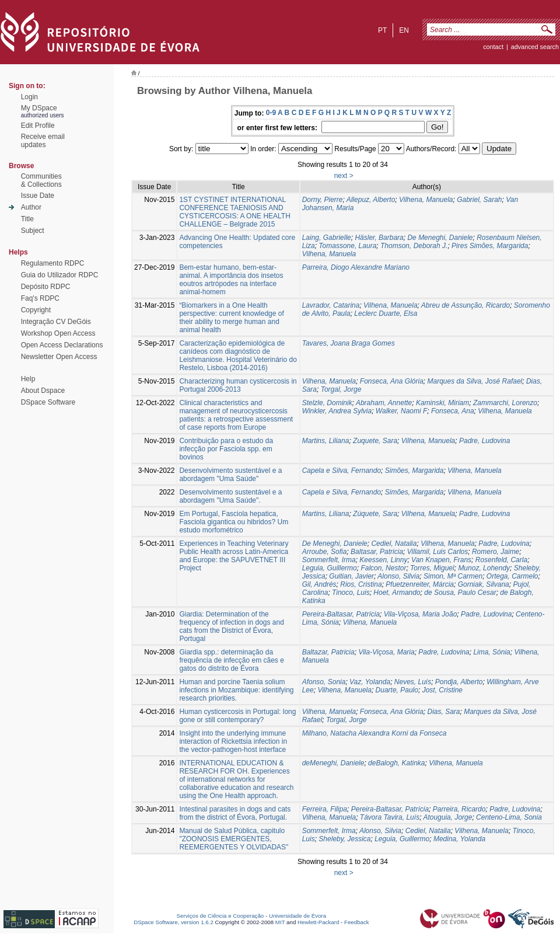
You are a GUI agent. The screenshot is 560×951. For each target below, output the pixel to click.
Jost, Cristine (442, 690)
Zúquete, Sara (375, 514)
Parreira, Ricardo (459, 809)
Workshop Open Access (58, 333)
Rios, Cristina (361, 584)
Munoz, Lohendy (484, 568)
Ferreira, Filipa (325, 809)
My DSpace (39, 108)
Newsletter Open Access (59, 357)
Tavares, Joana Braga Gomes (349, 343)
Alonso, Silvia (398, 576)
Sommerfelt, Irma (329, 560)
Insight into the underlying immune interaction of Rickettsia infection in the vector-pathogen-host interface (233, 741)
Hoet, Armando (397, 593)
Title (27, 219)
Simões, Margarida (414, 471)
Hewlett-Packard (318, 922)
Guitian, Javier (351, 576)
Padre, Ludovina (484, 441)
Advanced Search (535, 47)
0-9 (271, 113)
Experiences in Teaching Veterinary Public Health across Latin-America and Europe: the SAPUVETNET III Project (234, 556)
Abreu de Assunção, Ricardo (466, 305)
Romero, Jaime (496, 552)
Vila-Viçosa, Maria (386, 652)
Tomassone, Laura (347, 246)
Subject (33, 231)
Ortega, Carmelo (512, 576)
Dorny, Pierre (323, 200)
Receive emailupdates (43, 141)
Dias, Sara (443, 712)
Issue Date (38, 196)
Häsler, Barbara (379, 238)
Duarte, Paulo (397, 690)
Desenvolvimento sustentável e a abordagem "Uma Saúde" (230, 475)
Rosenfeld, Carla (501, 560)
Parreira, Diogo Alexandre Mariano (356, 267)
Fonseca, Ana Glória (392, 381)
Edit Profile (38, 126)
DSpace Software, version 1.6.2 (174, 922)
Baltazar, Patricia (328, 652)
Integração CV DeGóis (56, 322)
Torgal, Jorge (341, 389)
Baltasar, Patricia (377, 552)
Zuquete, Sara (375, 441)
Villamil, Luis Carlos (437, 552)
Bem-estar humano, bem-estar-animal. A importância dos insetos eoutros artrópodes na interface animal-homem (231, 280)
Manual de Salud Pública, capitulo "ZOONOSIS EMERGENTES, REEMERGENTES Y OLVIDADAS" (234, 839)
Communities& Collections (41, 180)
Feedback (357, 922)
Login (29, 97)
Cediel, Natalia (394, 544)
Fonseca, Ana (453, 411)
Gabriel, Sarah (479, 200)
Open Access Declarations (62, 345)
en (404, 30)
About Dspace (43, 391)
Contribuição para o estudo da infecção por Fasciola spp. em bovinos (226, 449)
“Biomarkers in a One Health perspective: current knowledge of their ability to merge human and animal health (231, 318)
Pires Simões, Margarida (490, 246)
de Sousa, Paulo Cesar (460, 593)
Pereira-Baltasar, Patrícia (341, 614)
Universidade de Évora (297, 916)
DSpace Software (48, 402)
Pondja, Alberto (459, 682)
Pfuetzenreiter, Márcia (420, 584)
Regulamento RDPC (53, 263)
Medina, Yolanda (459, 839)
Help (28, 379)
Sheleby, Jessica (344, 839)
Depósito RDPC (46, 287)
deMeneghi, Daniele (333, 763)
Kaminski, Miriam (442, 403)
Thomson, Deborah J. (414, 246)
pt (382, 30)
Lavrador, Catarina (331, 305)
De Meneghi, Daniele (440, 238)
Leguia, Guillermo (330, 568)
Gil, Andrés (319, 584)
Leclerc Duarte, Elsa (386, 313)
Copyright (36, 310)
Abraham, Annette (384, 403)
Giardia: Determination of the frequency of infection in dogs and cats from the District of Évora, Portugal (231, 626)
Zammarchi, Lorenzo (505, 403)
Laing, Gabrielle (327, 238)
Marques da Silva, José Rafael (475, 381)
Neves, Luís (413, 682)
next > (344, 176)
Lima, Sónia (491, 652)
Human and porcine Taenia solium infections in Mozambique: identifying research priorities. (236, 690)
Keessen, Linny (383, 560)
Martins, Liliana (326, 441)
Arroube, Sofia (325, 552)
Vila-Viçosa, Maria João (421, 614)
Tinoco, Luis (351, 593)
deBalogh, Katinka (396, 763)
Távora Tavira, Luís (390, 817)
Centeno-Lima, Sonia (509, 817)
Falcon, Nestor (383, 568)
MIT (280, 922)
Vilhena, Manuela (426, 200)
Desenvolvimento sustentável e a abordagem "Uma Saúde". (230, 496)
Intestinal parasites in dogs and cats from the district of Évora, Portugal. (235, 813)
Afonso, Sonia (324, 682)
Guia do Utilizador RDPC (60, 275)
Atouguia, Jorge (447, 817)
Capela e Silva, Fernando (342, 471)
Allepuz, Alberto (371, 200)
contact (493, 47)
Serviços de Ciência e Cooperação (220, 916)
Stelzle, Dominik (327, 403)
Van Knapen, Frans (441, 560)
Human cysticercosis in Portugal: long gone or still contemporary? (237, 716)
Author (31, 207)
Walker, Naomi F (401, 411)
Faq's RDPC (40, 298)
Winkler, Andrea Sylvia (337, 411)
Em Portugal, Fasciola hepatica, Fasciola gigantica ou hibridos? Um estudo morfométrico (234, 522)
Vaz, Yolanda (370, 682)
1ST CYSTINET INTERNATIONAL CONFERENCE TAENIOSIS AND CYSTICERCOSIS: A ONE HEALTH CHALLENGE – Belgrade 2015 (235, 212)
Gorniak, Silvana (484, 584)
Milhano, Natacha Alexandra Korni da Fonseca (374, 733)
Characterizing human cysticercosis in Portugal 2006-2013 (238, 385)
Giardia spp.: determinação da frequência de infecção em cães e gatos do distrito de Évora (231, 660)
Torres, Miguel (432, 568)
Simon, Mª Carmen (453, 576)
